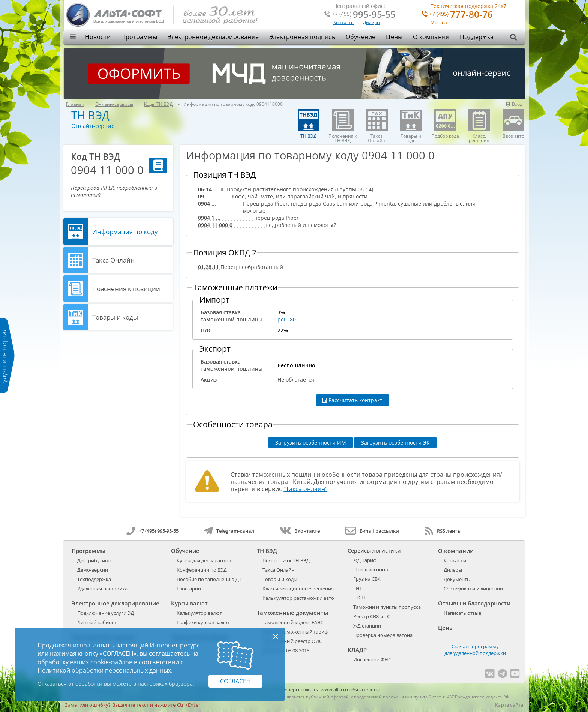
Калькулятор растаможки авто (298, 598)
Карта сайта (509, 705)
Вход (514, 104)
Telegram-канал (229, 531)
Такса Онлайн (113, 260)
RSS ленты (443, 531)
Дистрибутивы (94, 560)
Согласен (235, 681)
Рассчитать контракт (352, 400)
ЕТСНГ (361, 598)
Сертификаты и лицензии (473, 589)
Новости (98, 37)
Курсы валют (189, 603)
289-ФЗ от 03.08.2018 (286, 650)
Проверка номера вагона (383, 635)
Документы (457, 579)
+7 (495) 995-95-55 (152, 531)
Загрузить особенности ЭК (395, 442)
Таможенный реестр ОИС (292, 641)
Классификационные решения (298, 589)
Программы (139, 37)
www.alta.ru (334, 689)
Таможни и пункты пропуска (387, 607)
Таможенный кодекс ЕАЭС (293, 622)
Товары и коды (115, 317)
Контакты (344, 22)
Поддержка (477, 37)
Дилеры (372, 22)
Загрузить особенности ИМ (311, 442)
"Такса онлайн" (305, 489)
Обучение (361, 37)
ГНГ (358, 588)
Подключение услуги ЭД (106, 613)
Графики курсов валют (203, 622)
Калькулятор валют (199, 613)
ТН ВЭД (90, 115)
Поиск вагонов (370, 569)
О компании (431, 37)
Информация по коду (125, 232)
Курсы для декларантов (204, 560)
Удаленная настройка (102, 589)
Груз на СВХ (367, 579)
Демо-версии (93, 570)
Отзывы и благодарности (474, 603)
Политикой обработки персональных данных (104, 670)
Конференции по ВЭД (202, 570)
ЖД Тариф (365, 560)
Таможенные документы (292, 613)
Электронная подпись (302, 37)
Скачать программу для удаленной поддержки (475, 650)
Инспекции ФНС (372, 659)
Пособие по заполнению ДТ (209, 579)
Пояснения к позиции (126, 289)
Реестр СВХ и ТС (372, 616)
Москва (439, 23)
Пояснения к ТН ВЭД (286, 560)
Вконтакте (300, 531)
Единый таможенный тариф (295, 632)
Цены (394, 37)
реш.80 (287, 319)
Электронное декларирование (213, 37)
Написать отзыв (462, 613)
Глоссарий (189, 589)
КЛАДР (357, 650)
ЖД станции (367, 626)
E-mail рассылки (372, 531)
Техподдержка (94, 579)
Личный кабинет (97, 622)
